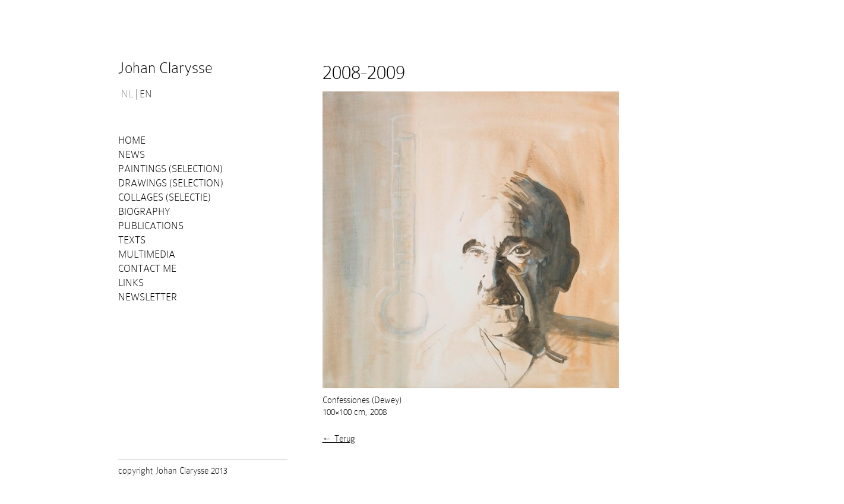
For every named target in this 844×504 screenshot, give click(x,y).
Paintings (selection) (170, 169)
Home (132, 140)
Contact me (147, 269)
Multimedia (147, 254)
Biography (144, 212)
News (132, 155)
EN (146, 94)
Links (131, 283)
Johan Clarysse (165, 68)
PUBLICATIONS (151, 226)
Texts (132, 240)
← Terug (339, 439)
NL (127, 94)
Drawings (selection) (171, 183)
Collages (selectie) (165, 197)
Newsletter (148, 297)
